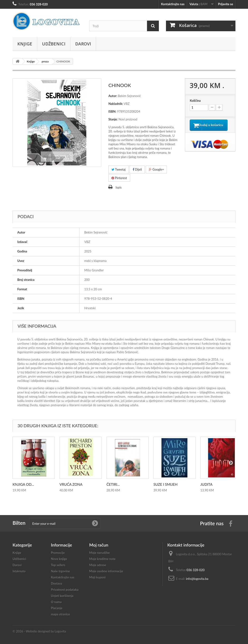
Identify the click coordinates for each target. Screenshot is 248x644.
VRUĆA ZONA (71, 484)
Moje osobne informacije (106, 571)
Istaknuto (19, 571)
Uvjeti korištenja (62, 596)
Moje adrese (98, 565)
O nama (56, 602)
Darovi (83, 44)
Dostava (57, 583)
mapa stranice (60, 614)
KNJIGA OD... (23, 484)
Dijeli (137, 169)
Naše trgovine (60, 571)
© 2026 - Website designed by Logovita (39, 631)
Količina (195, 101)
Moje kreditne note (102, 559)
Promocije (58, 553)
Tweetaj (119, 169)
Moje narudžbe (99, 553)
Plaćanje (57, 608)
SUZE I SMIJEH (165, 484)
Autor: (113, 96)
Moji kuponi (97, 577)
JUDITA (206, 484)
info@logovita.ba (197, 579)
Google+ (156, 169)
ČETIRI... (113, 484)
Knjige (25, 44)
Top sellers (58, 565)
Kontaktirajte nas (173, 4)
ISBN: (112, 111)
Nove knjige (59, 559)
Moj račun (99, 545)
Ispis (119, 187)
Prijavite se (225, 4)
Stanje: (113, 119)
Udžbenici (54, 44)
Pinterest (119, 178)
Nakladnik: (116, 104)
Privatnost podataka (65, 590)
